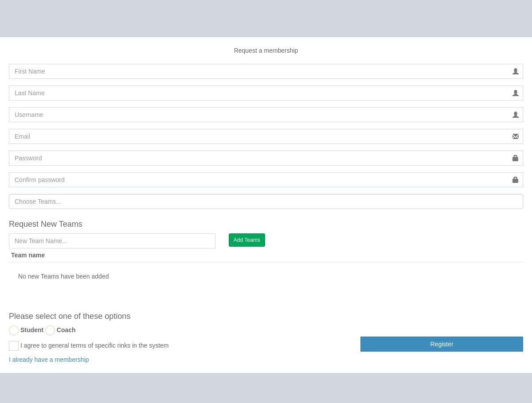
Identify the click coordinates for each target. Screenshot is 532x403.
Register (442, 344)
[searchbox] (266, 201)
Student (32, 330)
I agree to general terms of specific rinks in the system (89, 346)
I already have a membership (49, 360)
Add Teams (247, 240)
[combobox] (266, 201)
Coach (66, 330)
